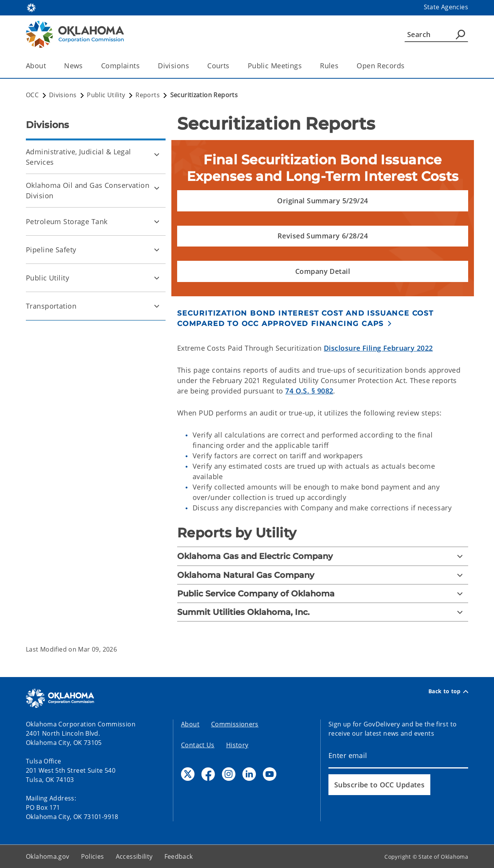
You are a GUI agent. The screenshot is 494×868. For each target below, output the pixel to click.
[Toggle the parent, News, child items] (85, 66)
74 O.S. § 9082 (309, 391)
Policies (93, 856)
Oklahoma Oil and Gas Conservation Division (88, 190)
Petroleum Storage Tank (67, 221)
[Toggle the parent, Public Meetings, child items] (304, 66)
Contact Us (198, 745)
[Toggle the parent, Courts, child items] (232, 66)
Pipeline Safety (51, 250)
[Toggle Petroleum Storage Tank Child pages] (157, 221)
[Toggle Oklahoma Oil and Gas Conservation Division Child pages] (157, 188)
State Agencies (446, 7)
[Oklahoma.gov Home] (31, 7)
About (190, 724)
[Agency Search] (460, 34)
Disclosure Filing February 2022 (378, 348)
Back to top (448, 691)
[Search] (436, 34)
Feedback (179, 856)
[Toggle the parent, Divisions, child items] (192, 66)
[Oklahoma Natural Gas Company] (323, 575)
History (237, 745)
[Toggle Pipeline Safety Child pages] (157, 250)
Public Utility (47, 278)
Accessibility (134, 856)
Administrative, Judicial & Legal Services (79, 157)
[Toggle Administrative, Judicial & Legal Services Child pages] (157, 154)
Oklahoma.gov (48, 856)
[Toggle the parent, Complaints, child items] (142, 66)
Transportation (51, 306)
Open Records (381, 66)
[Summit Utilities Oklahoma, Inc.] (323, 612)
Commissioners (235, 724)
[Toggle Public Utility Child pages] (157, 278)
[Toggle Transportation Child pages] (157, 306)
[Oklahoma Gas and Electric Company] (323, 556)
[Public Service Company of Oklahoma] (323, 594)
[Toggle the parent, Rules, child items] (341, 66)
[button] (323, 201)
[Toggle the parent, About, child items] (48, 66)
